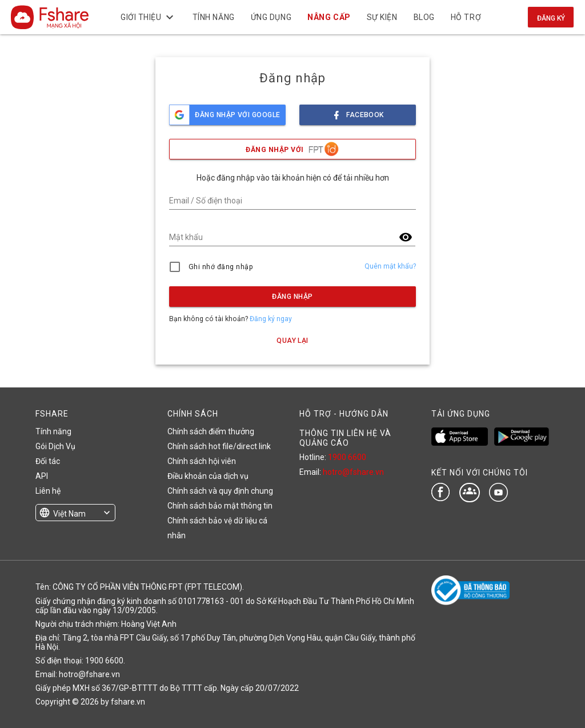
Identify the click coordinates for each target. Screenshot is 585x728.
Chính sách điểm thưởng (211, 431)
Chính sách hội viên (202, 461)
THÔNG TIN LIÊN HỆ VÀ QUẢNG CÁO (345, 438)
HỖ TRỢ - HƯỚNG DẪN (344, 414)
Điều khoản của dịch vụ (208, 476)
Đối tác (48, 461)
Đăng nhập (292, 297)
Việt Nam (69, 514)
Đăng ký (551, 18)
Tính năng (53, 431)
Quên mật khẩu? (390, 266)
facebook (358, 112)
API (42, 476)
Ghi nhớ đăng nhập (221, 267)
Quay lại (292, 341)
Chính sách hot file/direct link (219, 446)
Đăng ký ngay (271, 319)
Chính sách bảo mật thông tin (220, 506)
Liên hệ (48, 491)
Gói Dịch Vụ (55, 446)
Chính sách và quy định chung (220, 491)
